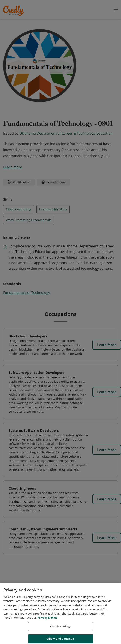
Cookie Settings (60, 632)
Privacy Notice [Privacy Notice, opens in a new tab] (47, 623)
